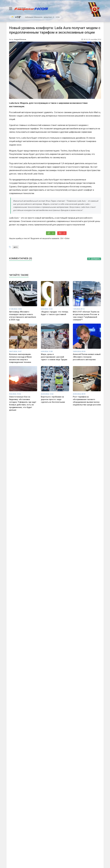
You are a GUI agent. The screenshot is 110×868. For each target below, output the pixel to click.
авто (16, 247)
